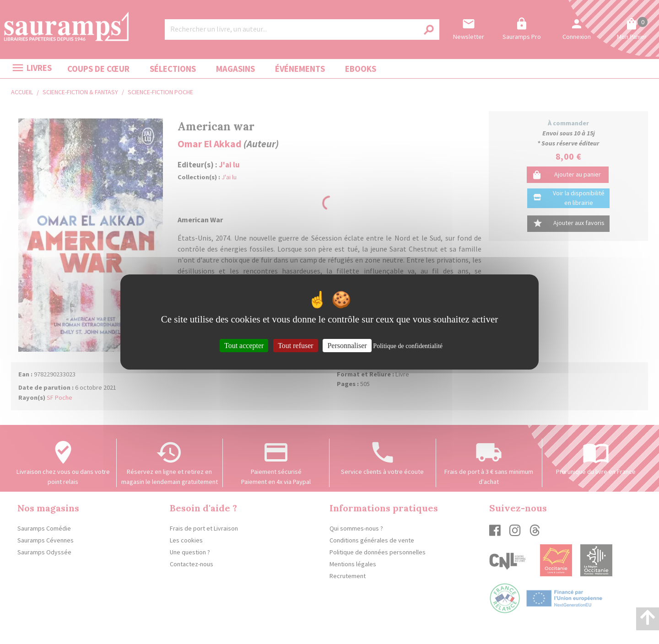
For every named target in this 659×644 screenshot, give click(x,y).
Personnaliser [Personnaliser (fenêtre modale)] (347, 346)
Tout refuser (296, 346)
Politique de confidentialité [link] (408, 346)
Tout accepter (244, 346)
